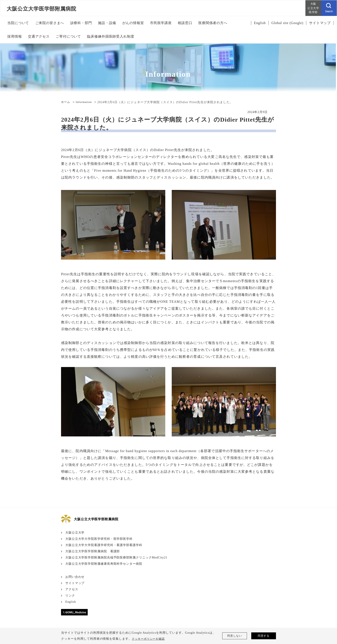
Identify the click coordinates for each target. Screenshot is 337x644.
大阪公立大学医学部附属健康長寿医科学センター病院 (104, 564)
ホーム (66, 102)
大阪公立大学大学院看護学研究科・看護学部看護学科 (104, 545)
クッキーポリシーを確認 (149, 639)
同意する (264, 636)
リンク (70, 596)
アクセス (72, 589)
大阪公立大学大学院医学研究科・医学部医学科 (99, 539)
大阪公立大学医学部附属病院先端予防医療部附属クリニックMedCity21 (116, 558)
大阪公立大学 (75, 533)
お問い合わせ (75, 577)
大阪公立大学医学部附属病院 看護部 (93, 551)
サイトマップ (75, 583)
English (71, 602)
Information (85, 102)
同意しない (235, 636)
